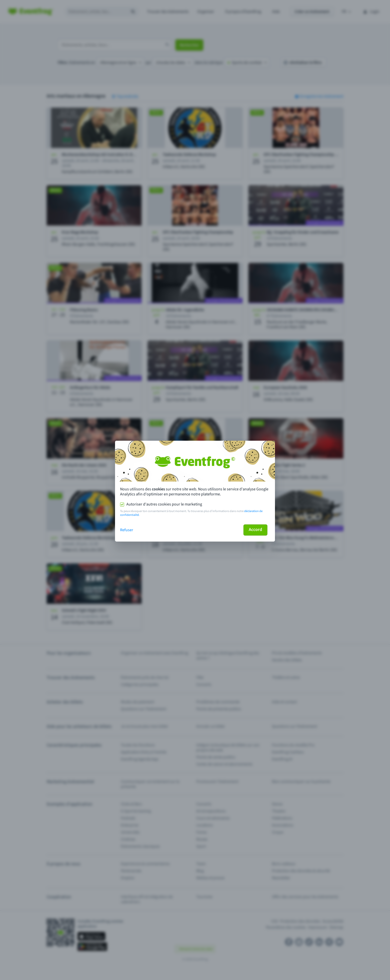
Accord (255, 530)
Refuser (127, 530)
